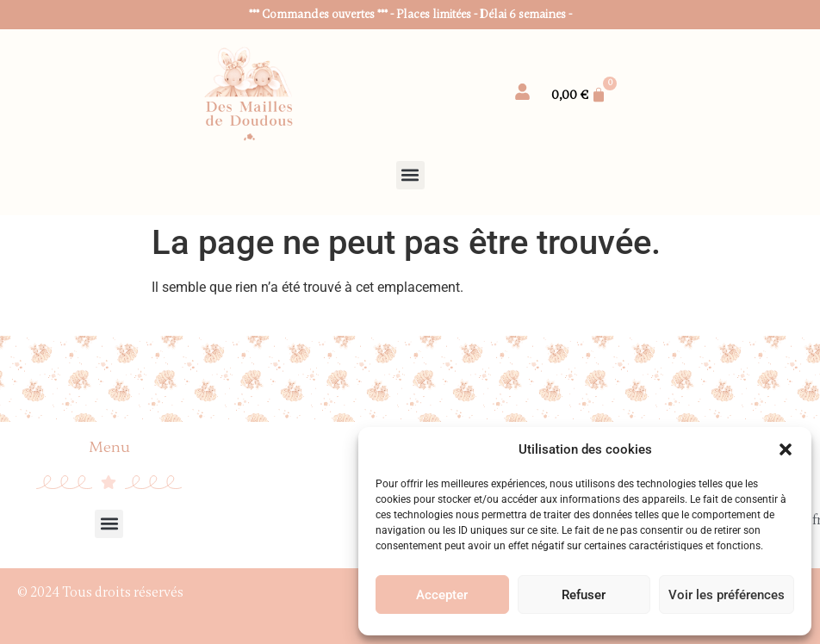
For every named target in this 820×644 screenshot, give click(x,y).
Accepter (442, 595)
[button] (786, 449)
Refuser (584, 595)
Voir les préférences (727, 595)
